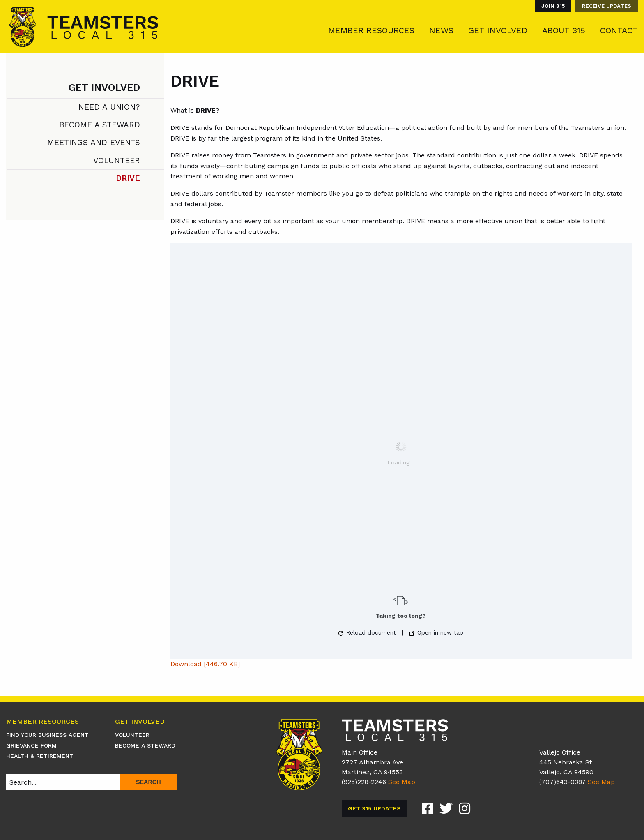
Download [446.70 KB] (205, 664)
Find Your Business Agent (47, 735)
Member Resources (371, 30)
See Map (402, 782)
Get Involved (498, 30)
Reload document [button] (367, 632)
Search (148, 782)
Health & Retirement (40, 756)
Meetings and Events (94, 142)
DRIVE (128, 178)
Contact (619, 30)
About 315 (564, 30)
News (441, 30)
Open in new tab (436, 632)
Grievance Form (31, 745)
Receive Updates (607, 6)
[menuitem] (551, 6)
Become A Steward (100, 125)
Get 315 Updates (374, 808)
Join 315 (553, 6)
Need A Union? (109, 107)
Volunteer (117, 160)
